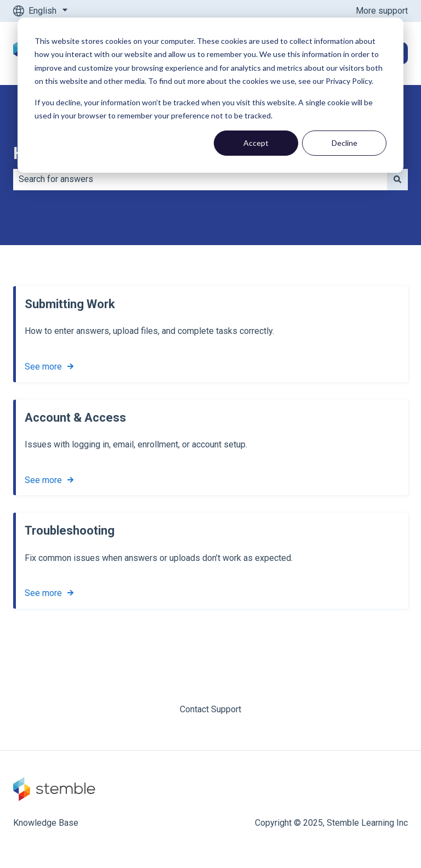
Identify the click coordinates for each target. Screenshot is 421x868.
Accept (256, 143)
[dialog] (210, 95)
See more (43, 367)
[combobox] (200, 179)
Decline (345, 143)
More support (382, 11)
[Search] (397, 179)
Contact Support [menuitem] (210, 709)
